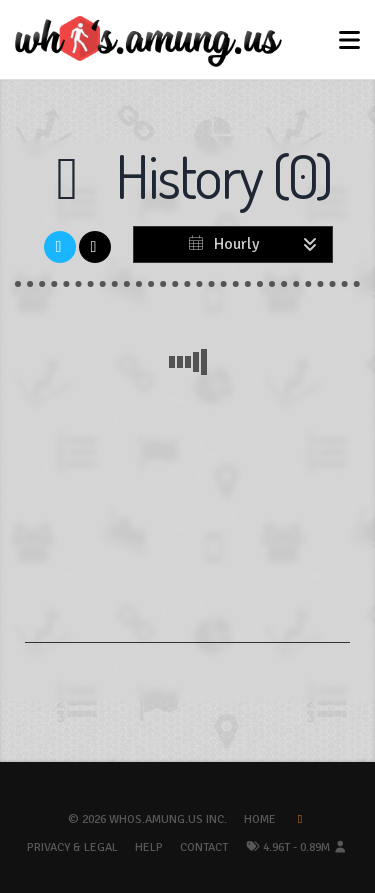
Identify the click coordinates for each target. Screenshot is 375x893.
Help (149, 847)
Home (260, 819)
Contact (204, 847)
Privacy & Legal (72, 847)
